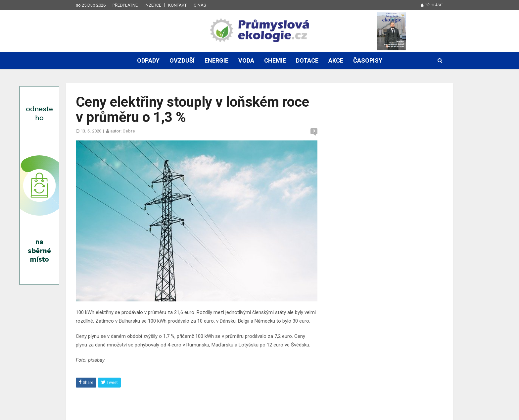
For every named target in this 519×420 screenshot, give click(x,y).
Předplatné (125, 5)
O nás (200, 5)
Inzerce (153, 5)
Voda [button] (246, 60)
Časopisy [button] (368, 60)
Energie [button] (216, 60)
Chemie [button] (275, 60)
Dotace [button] (307, 60)
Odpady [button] (148, 60)
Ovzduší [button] (182, 60)
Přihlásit (432, 5)
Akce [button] (336, 60)
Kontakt (177, 5)
